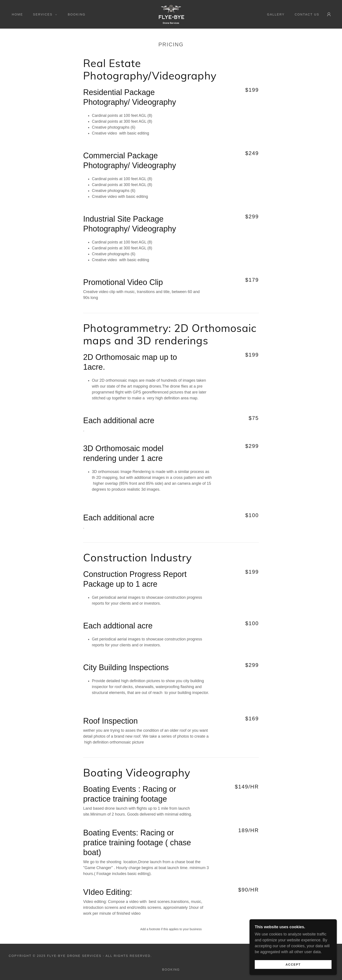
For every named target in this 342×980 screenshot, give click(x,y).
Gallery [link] (276, 14)
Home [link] (17, 14)
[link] (171, 14)
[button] (44, 14)
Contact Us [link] (307, 14)
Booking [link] (77, 14)
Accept (293, 970)
